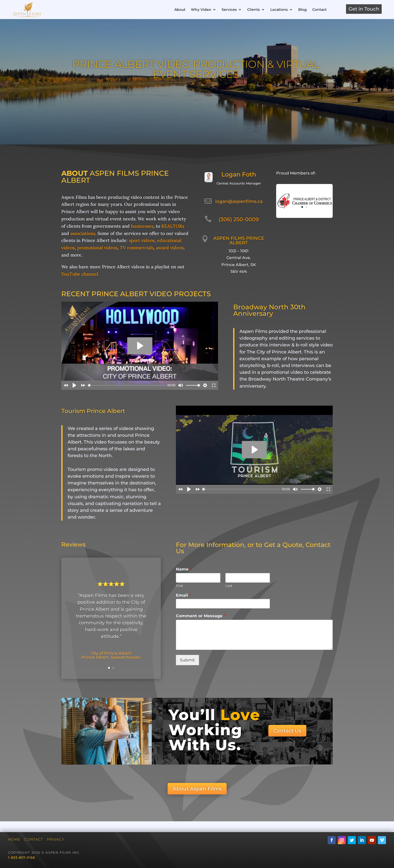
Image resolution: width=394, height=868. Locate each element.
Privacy (56, 839)
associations (83, 233)
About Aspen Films (197, 789)
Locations (279, 10)
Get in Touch (364, 9)
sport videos (142, 240)
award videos (170, 248)
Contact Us (287, 731)
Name (184, 569)
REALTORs (173, 226)
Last (229, 586)
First (179, 586)
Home (14, 839)
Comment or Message (201, 616)
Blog (303, 10)
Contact (319, 10)
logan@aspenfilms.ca (239, 201)
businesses (142, 226)
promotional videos (97, 248)
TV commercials (137, 248)
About (180, 10)
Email (183, 595)
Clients (254, 10)
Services (229, 10)
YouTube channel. (80, 274)
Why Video (201, 10)
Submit (187, 660)
